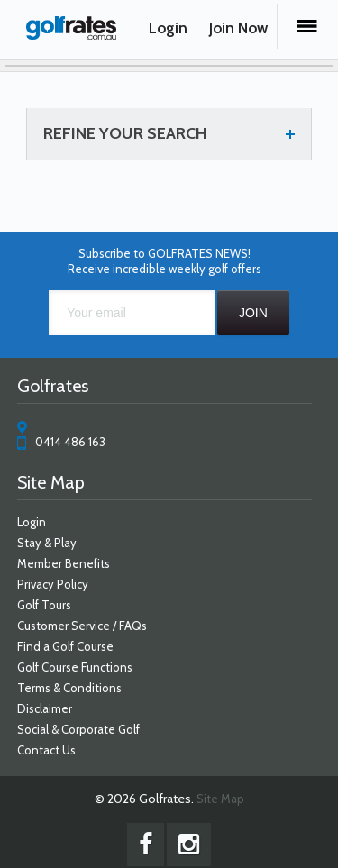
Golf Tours (44, 605)
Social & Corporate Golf (78, 729)
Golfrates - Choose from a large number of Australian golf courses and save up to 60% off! (71, 33)
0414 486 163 (70, 442)
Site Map (220, 799)
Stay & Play (47, 543)
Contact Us (46, 750)
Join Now (238, 28)
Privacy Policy (53, 584)
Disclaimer (45, 708)
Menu (307, 26)
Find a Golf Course (65, 646)
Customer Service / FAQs (82, 626)
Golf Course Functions (75, 667)
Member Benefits (64, 563)
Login (168, 28)
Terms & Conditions (69, 688)
